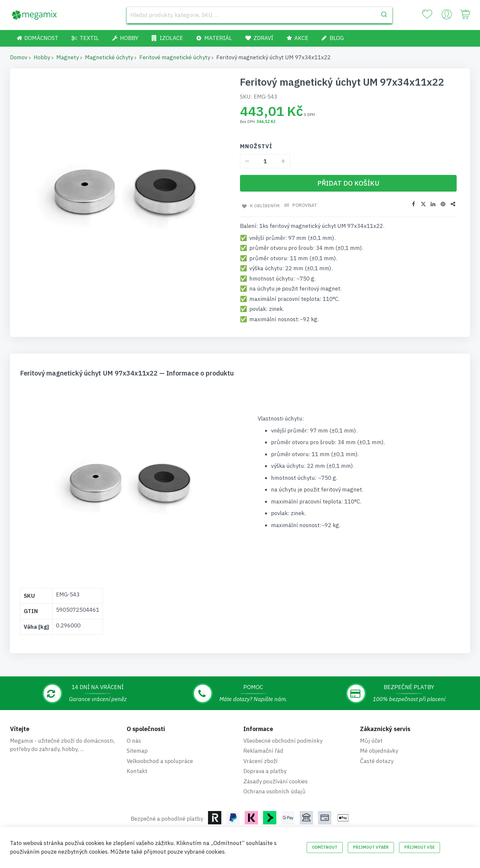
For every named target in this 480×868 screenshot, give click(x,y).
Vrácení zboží (260, 760)
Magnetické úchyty (109, 57)
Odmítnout (325, 847)
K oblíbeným (263, 205)
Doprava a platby (265, 770)
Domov (19, 57)
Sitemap (137, 750)
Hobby (42, 57)
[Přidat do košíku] (348, 183)
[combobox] (259, 15)
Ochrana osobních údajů (274, 791)
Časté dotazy (377, 760)
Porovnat (304, 205)
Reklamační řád (263, 750)
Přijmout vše (419, 847)
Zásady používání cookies (275, 780)
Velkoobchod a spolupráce (160, 760)
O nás (134, 740)
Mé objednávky (379, 750)
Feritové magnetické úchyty (175, 57)
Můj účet (371, 740)
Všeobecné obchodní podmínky (283, 740)
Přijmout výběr (371, 847)
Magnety (67, 57)
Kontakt (137, 770)
